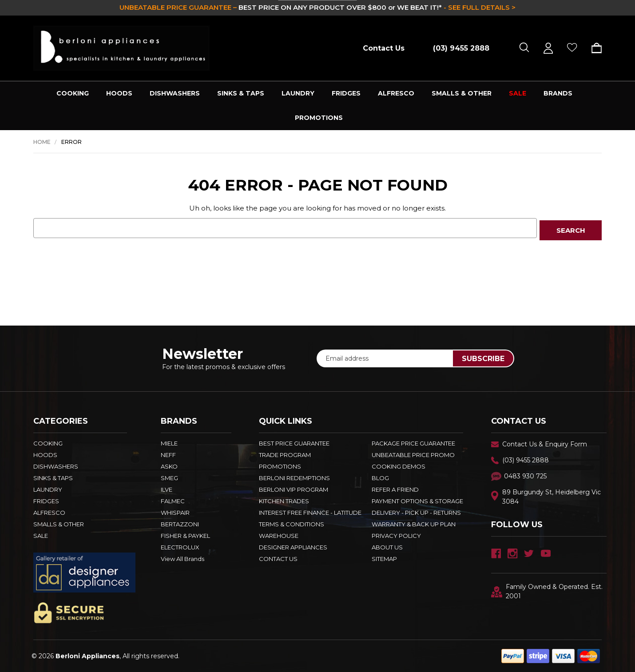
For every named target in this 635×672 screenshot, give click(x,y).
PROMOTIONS (319, 118)
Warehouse (279, 536)
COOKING (73, 93)
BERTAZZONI (180, 524)
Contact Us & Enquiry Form (545, 444)
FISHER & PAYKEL (185, 536)
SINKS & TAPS (241, 93)
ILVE (167, 489)
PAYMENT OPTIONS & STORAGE (417, 501)
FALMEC (173, 501)
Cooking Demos (399, 466)
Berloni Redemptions (294, 478)
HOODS (119, 93)
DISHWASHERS (175, 93)
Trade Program (285, 455)
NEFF (168, 455)
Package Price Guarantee (413, 443)
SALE (518, 93)
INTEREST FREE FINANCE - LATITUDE (310, 513)
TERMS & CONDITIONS (292, 524)
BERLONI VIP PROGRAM (294, 489)
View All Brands (183, 559)
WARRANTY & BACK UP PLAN (414, 524)
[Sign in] (548, 48)
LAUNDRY (298, 93)
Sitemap (384, 559)
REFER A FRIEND (395, 489)
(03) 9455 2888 (526, 460)
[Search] (524, 48)
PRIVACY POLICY (396, 536)
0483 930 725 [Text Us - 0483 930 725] (525, 476)
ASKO (169, 466)
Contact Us (384, 48)
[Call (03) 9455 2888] (456, 48)
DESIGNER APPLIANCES (293, 547)
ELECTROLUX (180, 547)
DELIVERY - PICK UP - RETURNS (416, 513)
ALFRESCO (396, 93)
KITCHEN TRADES (284, 501)
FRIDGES (346, 93)
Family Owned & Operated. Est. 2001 (547, 591)
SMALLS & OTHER (462, 93)
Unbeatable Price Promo (413, 455)
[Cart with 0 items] (593, 48)
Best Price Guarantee (294, 443)
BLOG (380, 478)
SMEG (169, 478)
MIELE (169, 443)
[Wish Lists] (572, 48)
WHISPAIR (175, 513)
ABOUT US (387, 547)
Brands (558, 93)
